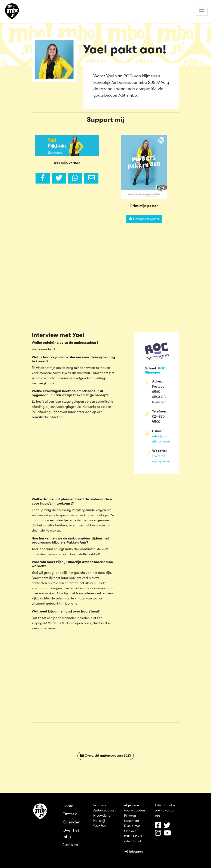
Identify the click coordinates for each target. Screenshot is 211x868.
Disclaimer (132, 826)
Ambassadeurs (105, 811)
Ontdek (70, 814)
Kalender (71, 822)
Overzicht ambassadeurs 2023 (106, 756)
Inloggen (133, 852)
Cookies (130, 831)
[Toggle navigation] (202, 11)
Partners (100, 805)
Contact (71, 845)
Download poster (144, 219)
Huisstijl (99, 821)
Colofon (100, 826)
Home (68, 806)
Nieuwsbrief (102, 816)
